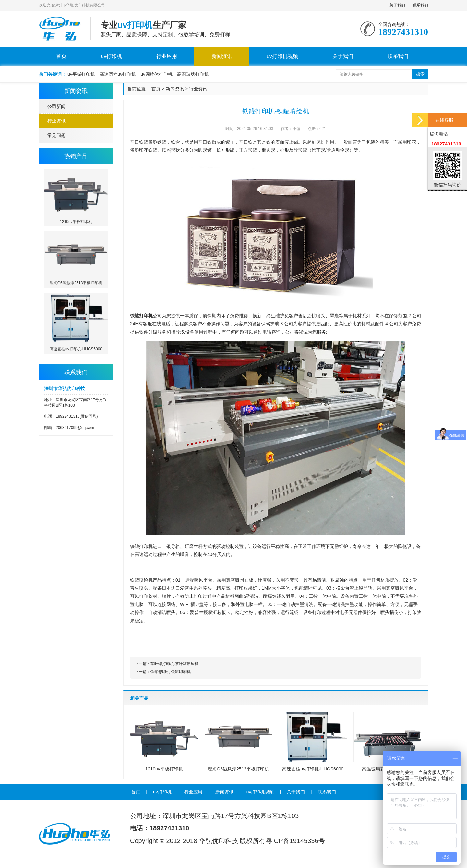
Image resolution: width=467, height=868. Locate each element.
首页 (61, 56)
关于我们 (397, 5)
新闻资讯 (222, 56)
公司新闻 (56, 106)
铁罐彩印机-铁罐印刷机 (171, 672)
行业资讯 (56, 121)
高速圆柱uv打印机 (118, 74)
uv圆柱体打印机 (156, 74)
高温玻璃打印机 (193, 74)
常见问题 (56, 135)
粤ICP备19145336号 (295, 841)
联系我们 (420, 5)
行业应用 (167, 56)
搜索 (420, 74)
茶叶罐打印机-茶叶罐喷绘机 (174, 664)
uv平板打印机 (81, 74)
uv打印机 (111, 56)
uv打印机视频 (282, 56)
